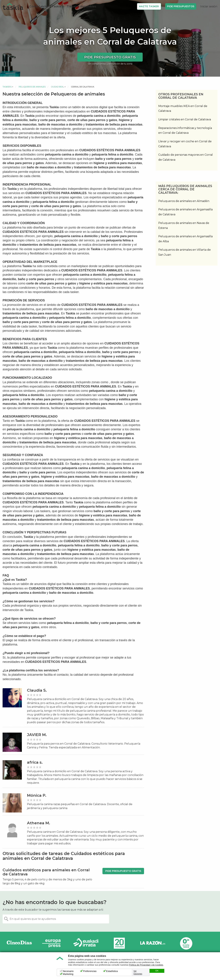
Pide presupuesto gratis (110, 57)
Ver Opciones (138, 972)
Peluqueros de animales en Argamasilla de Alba (185, 239)
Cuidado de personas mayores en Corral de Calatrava (186, 157)
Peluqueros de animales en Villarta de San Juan (185, 252)
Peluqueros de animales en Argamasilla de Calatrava (185, 212)
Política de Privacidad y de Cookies (146, 965)
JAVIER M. (37, 735)
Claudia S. (37, 690)
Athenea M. (38, 823)
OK (157, 971)
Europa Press (53, 943)
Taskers (7, 87)
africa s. (35, 762)
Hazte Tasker (149, 6)
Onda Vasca (186, 943)
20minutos (119, 943)
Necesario (68, 971)
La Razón (153, 943)
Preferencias (90, 971)
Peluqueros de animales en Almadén (184, 201)
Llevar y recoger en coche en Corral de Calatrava (185, 144)
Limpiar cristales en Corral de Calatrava (185, 119)
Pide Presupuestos (181, 6)
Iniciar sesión (209, 6)
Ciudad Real (57, 87)
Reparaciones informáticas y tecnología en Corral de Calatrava (185, 130)
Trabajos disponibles (81, 6)
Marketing (68, 974)
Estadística (112, 971)
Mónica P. (37, 795)
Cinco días (19, 943)
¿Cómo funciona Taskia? (45, 6)
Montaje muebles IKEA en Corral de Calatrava (183, 109)
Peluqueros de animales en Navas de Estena (184, 225)
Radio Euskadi (86, 943)
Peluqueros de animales (32, 87)
